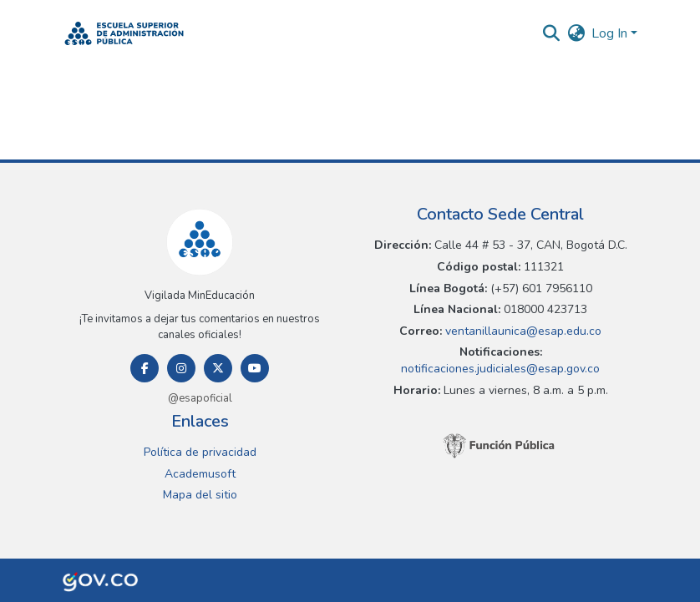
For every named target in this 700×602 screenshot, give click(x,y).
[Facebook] (145, 368)
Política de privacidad (200, 452)
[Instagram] (181, 368)
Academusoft (200, 474)
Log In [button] (611, 33)
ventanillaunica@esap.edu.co (522, 331)
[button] (124, 33)
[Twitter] (218, 368)
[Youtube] (255, 368)
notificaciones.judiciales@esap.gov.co (500, 369)
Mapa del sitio (200, 495)
